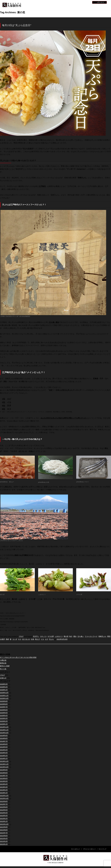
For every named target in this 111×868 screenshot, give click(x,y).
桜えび (47, 639)
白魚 (41, 639)
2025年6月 (4, 710)
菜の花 (68, 637)
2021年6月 (4, 836)
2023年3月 (4, 787)
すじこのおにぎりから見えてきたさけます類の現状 (19, 658)
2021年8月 (4, 830)
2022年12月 (4, 796)
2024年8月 (4, 739)
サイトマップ (102, 849)
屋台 (78, 637)
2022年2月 (4, 819)
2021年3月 (4, 842)
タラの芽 (52, 637)
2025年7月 (4, 707)
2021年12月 (4, 824)
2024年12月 (4, 727)
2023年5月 (4, 781)
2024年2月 (4, 756)
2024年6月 (4, 744)
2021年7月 (4, 833)
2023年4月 (4, 784)
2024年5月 (4, 747)
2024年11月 (4, 730)
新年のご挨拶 (5, 666)
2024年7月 (4, 742)
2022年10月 (4, 799)
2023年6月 (4, 779)
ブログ (21, 637)
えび (56, 639)
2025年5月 (4, 713)
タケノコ (44, 637)
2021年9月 (4, 827)
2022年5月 (4, 810)
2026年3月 (4, 684)
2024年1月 (4, 759)
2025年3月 (4, 719)
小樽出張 (3, 660)
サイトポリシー (76, 849)
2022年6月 (4, 807)
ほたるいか (34, 639)
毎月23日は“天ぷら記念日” (17, 25)
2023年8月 (4, 773)
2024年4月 (4, 750)
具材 (15, 639)
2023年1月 (4, 793)
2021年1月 (4, 844)
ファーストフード (95, 637)
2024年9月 (4, 736)
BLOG (88, 2)
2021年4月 (4, 839)
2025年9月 (4, 701)
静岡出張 (3, 663)
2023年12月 (4, 762)
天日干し (37, 637)
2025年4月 (4, 716)
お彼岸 (10, 639)
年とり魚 (3, 669)
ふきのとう (61, 637)
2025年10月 (4, 699)
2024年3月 (4, 753)
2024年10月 (4, 733)
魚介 (73, 637)
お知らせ (76, 2)
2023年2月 (4, 790)
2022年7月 (4, 804)
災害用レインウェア (87, 7)
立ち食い (84, 637)
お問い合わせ (101, 2)
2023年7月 (4, 776)
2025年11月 (4, 696)
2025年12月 (4, 693)
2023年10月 (4, 767)
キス (28, 639)
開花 (4, 639)
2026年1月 (4, 690)
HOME (30, 7)
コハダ (22, 639)
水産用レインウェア (59, 7)
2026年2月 (4, 687)
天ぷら (61, 639)
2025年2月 (4, 721)
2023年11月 (4, 764)
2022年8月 (4, 802)
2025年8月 (4, 704)
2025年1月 (4, 724)
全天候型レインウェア (73, 7)
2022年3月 (4, 816)
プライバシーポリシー (89, 849)
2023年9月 (4, 770)
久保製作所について (45, 7)
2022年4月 (4, 813)
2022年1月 (4, 822)
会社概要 (101, 7)
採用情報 (83, 2)
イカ (52, 639)
